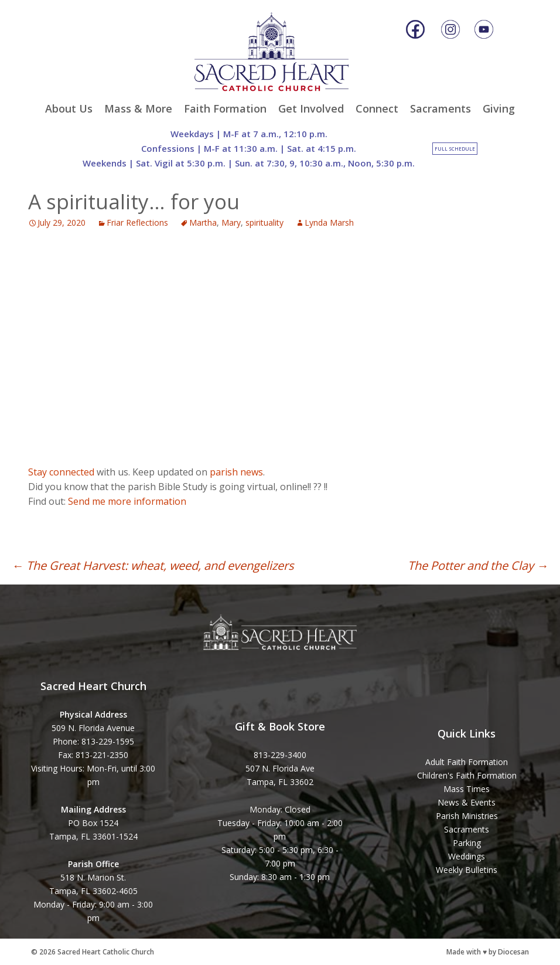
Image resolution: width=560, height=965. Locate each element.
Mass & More (138, 108)
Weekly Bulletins (467, 870)
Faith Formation (225, 108)
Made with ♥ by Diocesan (488, 952)
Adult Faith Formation (467, 762)
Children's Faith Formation (467, 775)
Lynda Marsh (329, 222)
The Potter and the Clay (478, 565)
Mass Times (467, 789)
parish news (236, 472)
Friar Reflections (137, 222)
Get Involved (311, 108)
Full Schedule (455, 149)
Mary (231, 222)
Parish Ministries (467, 816)
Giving (499, 108)
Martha (203, 222)
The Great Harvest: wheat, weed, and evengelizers (153, 565)
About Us (69, 108)
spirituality (264, 222)
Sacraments (441, 108)
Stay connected (61, 472)
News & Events (467, 802)
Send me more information (127, 501)
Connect (377, 108)
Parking (467, 843)
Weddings (467, 856)
